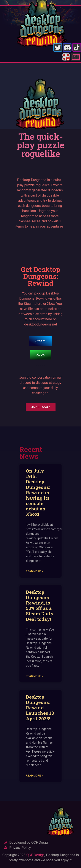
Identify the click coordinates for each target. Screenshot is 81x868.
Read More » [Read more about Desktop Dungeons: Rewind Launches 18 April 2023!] (34, 776)
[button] (40, 37)
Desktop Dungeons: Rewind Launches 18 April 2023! (40, 708)
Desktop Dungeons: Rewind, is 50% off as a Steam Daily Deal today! (40, 606)
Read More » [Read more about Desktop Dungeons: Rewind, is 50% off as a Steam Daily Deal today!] (34, 676)
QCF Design (35, 855)
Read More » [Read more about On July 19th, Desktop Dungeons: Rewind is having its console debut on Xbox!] (34, 571)
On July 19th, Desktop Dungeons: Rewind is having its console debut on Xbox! (38, 493)
